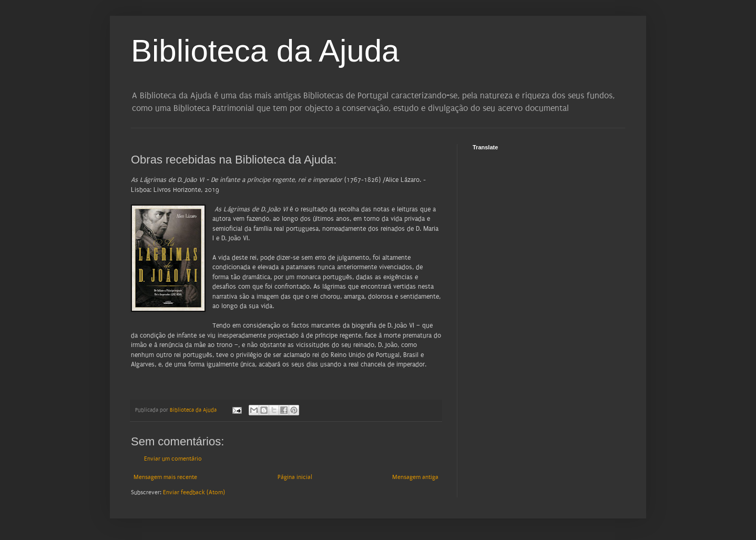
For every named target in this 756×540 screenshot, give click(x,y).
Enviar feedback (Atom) (194, 492)
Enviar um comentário (173, 459)
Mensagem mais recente (165, 477)
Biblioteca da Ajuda (265, 51)
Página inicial (295, 477)
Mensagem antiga (415, 477)
